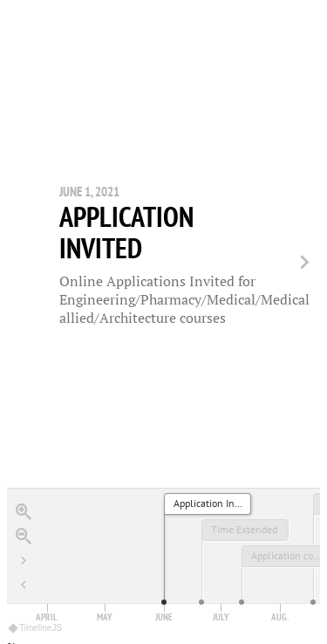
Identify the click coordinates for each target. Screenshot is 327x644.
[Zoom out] (24, 523)
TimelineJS (36, 612)
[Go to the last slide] (24, 547)
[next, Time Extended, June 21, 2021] (297, 256)
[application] (163, 549)
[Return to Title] (24, 572)
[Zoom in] (24, 498)
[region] (163, 314)
